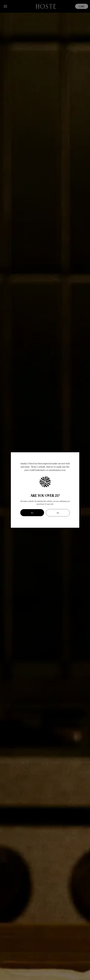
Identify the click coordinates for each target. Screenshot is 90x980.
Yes (32, 513)
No (58, 513)
